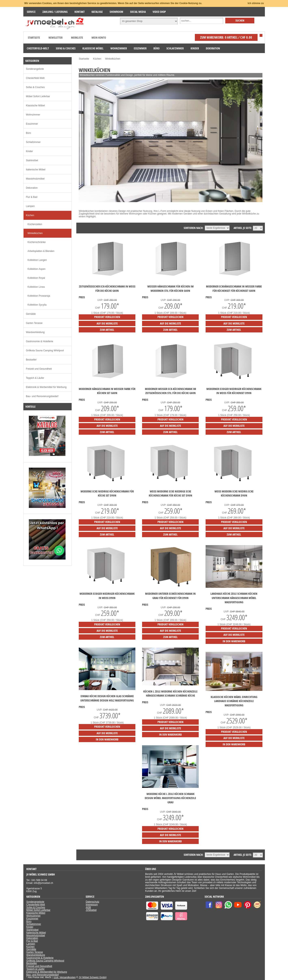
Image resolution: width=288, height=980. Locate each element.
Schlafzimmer (33, 142)
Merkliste (77, 38)
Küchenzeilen (35, 224)
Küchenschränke (37, 242)
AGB (88, 907)
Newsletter (56, 38)
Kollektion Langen (37, 260)
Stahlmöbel (32, 160)
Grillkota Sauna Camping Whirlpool (45, 351)
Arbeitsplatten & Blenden (41, 251)
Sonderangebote (35, 69)
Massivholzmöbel (35, 179)
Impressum (92, 905)
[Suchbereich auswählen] (149, 21)
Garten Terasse (34, 323)
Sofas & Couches (35, 87)
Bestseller (31, 360)
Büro (29, 133)
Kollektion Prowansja (39, 296)
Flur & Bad (32, 197)
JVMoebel (91, 910)
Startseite (34, 38)
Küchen (30, 215)
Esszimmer (32, 124)
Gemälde (31, 314)
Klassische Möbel (35, 106)
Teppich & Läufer (35, 378)
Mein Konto (99, 38)
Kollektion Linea (36, 287)
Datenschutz (92, 902)
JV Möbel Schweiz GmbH (93, 977)
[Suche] (202, 21)
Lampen (30, 206)
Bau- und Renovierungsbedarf (42, 396)
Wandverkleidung (35, 332)
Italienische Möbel (36, 170)
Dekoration (32, 188)
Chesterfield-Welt (35, 78)
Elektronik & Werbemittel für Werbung (46, 387)
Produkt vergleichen (107, 317)
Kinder (30, 151)
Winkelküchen (35, 233)
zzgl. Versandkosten (65, 977)
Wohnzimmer (33, 115)
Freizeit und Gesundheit (39, 369)
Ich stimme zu (256, 3)
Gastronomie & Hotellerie (40, 341)
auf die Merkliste (107, 323)
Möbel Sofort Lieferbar (38, 96)
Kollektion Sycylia (37, 305)
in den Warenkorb (234, 641)
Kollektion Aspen (37, 269)
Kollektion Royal (36, 278)
